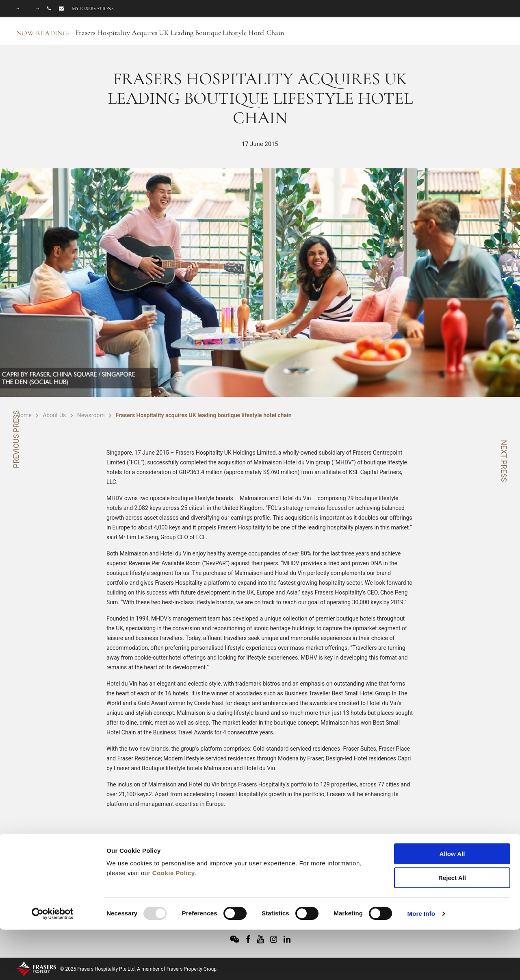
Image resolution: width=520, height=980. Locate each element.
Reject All (452, 832)
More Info (421, 868)
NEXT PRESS (504, 461)
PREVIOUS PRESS (16, 439)
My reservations (93, 9)
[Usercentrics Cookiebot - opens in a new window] (53, 868)
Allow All (452, 808)
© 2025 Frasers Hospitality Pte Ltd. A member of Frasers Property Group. (139, 969)
